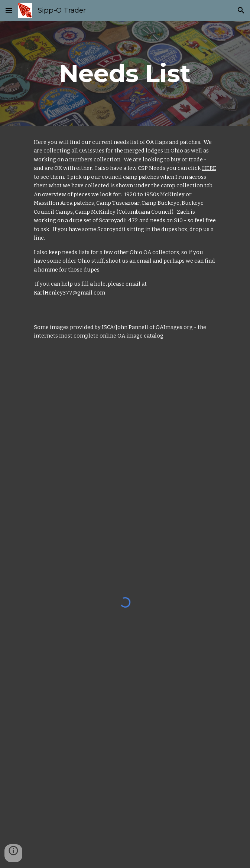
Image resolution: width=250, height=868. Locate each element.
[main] (125, 73)
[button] (9, 10)
